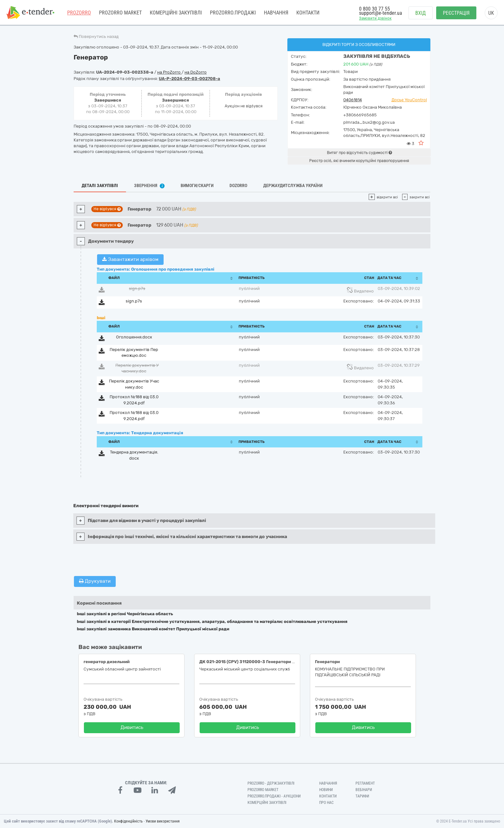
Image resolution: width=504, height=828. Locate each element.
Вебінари (364, 790)
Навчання (276, 13)
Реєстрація (456, 13)
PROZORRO (79, 13)
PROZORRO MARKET (120, 13)
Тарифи (362, 796)
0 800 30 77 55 (374, 9)
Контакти (308, 13)
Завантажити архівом (130, 259)
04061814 (353, 100)
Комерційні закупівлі (176, 13)
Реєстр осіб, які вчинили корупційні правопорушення (359, 161)
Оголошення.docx (134, 337)
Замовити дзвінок (375, 18)
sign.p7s (137, 288)
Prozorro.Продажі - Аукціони (274, 796)
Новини (326, 790)
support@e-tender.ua (381, 13)
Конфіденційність (128, 821)
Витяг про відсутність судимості (359, 153)
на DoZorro (196, 72)
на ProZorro (169, 72)
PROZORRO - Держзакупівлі (271, 783)
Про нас (326, 803)
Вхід (421, 13)
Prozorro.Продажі (233, 13)
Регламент (365, 783)
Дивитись (132, 727)
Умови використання (163, 821)
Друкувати (95, 581)
